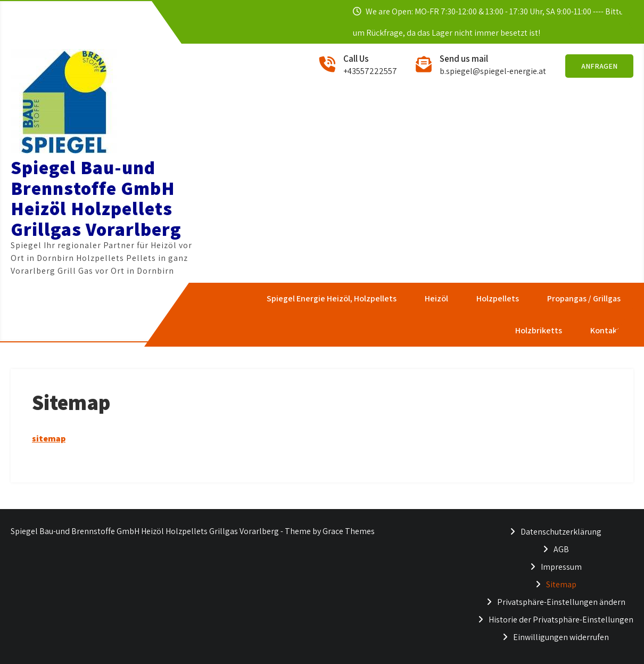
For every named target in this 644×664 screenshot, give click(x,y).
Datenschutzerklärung (561, 532)
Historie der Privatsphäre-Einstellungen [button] (561, 620)
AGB (561, 549)
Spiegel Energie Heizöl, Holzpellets (331, 298)
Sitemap (561, 584)
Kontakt (605, 330)
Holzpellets (497, 298)
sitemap (49, 438)
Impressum (561, 567)
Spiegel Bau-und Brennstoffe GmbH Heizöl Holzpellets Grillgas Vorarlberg (96, 198)
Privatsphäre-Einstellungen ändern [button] (561, 602)
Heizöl (436, 298)
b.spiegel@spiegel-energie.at (493, 71)
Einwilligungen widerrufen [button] (561, 637)
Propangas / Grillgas (583, 298)
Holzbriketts (538, 330)
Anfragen (599, 66)
